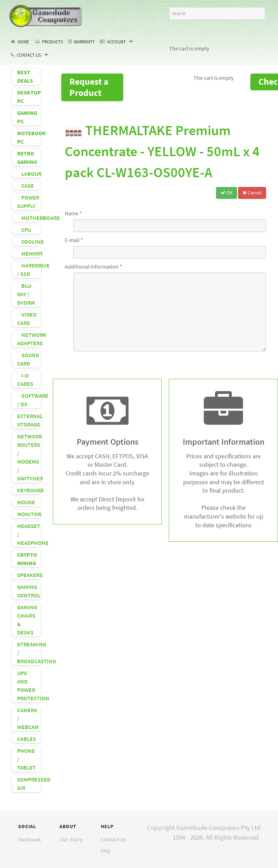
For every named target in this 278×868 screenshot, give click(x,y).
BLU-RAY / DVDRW (26, 294)
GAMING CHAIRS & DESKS (27, 620)
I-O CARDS (25, 380)
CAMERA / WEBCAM (28, 718)
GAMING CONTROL (29, 591)
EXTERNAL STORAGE (29, 420)
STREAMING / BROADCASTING (29, 653)
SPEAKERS (29, 575)
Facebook (30, 839)
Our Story (71, 839)
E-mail (74, 240)
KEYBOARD (29, 490)
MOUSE (26, 502)
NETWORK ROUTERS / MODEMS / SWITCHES (29, 457)
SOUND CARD (28, 359)
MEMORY (29, 254)
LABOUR (29, 174)
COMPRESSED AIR (29, 784)
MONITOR (29, 514)
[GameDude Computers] (46, 15)
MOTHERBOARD (29, 218)
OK (227, 193)
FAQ (106, 850)
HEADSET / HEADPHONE (29, 534)
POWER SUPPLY (28, 202)
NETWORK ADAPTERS (29, 339)
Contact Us (113, 839)
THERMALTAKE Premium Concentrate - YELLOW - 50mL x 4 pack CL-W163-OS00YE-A (162, 151)
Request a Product (89, 87)
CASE (26, 186)
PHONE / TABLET (26, 759)
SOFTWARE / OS (29, 400)
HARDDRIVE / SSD (29, 270)
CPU (24, 230)
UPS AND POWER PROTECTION (29, 686)
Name (73, 213)
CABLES (27, 739)
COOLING (29, 242)
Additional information (93, 266)
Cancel (252, 193)
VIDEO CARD (27, 319)
